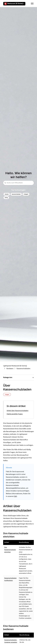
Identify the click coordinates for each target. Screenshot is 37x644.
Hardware (10, 369)
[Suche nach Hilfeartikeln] (18, 183)
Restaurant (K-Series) (14, 4)
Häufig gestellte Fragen (15, 414)
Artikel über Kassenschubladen (18, 411)
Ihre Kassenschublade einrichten (10, 550)
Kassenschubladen (23, 369)
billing (6, 198)
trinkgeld (26, 194)
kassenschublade (16, 194)
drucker (7, 194)
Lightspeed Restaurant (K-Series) (15, 366)
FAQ (15, 496)
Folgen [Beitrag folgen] (7, 395)
